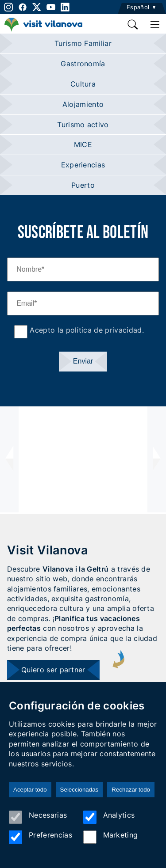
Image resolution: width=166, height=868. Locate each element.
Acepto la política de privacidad (85, 330)
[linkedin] (65, 7)
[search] (133, 25)
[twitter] (37, 7)
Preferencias (41, 837)
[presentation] (9, 459)
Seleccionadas (79, 790)
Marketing (111, 837)
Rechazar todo (131, 790)
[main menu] (155, 25)
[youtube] (51, 7)
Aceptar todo (30, 790)
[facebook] (23, 7)
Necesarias (38, 817)
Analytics (109, 817)
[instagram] (8, 7)
